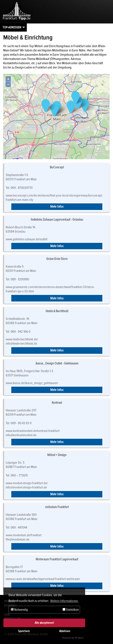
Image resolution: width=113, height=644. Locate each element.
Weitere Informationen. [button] (64, 601)
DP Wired (79, 638)
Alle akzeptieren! (44, 623)
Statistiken (71, 610)
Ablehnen (65, 631)
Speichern (24, 631)
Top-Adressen (12, 27)
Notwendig (19, 610)
